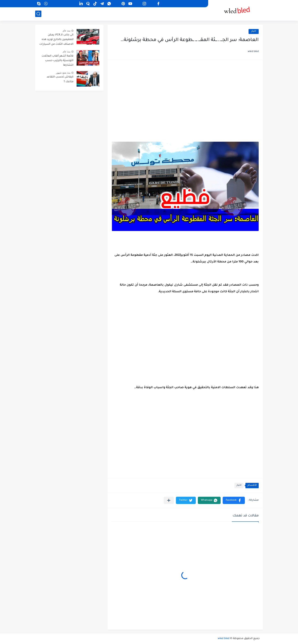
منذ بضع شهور (63, 73)
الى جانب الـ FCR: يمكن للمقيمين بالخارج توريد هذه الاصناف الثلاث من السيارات (56, 40)
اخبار (254, 31)
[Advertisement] (185, 96)
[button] (234, 500)
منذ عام (67, 31)
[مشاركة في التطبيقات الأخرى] (169, 500)
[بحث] (38, 14)
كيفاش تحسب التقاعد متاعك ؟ (60, 79)
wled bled (224, 639)
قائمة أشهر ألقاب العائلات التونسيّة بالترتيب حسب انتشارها (58, 61)
